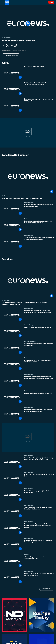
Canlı (51, 2)
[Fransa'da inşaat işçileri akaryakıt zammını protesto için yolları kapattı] (39, 415)
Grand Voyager (29, 325)
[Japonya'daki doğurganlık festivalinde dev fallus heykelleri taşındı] (39, 513)
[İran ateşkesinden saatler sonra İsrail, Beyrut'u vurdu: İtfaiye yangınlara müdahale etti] (28, 303)
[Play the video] (28, 23)
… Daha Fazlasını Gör (11, 55)
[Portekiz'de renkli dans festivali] (39, 73)
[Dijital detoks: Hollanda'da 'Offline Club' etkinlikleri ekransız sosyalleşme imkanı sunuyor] (39, 316)
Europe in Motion (30, 341)
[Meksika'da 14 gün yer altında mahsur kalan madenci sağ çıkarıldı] (39, 210)
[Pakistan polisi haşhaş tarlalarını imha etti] (39, 398)
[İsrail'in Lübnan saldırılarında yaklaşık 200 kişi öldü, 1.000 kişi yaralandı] (39, 106)
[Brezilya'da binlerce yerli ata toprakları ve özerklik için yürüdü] (39, 365)
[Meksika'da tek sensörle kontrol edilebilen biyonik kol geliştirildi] (39, 546)
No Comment (6, 196)
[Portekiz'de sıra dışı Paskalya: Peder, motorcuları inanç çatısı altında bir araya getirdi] (39, 529)
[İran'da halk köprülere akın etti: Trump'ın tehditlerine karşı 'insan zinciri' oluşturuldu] (39, 382)
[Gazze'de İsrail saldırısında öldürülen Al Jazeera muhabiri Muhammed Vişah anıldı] (39, 89)
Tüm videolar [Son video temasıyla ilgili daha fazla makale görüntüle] (46, 589)
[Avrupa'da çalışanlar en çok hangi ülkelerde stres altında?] (39, 349)
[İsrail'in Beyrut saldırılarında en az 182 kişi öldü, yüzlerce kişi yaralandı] (39, 226)
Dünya (26, 555)
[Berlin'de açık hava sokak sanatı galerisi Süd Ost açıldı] (28, 198)
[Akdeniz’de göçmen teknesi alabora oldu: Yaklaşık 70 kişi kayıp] (39, 562)
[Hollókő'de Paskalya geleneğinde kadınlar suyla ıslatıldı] (39, 496)
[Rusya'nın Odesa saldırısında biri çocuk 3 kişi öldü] (39, 480)
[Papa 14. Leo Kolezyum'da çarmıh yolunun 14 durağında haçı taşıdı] (39, 579)
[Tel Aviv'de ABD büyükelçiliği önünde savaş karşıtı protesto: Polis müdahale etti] (39, 463)
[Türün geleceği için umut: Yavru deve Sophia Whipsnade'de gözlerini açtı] (39, 243)
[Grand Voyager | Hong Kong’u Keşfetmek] (39, 332)
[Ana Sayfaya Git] (7, 2)
